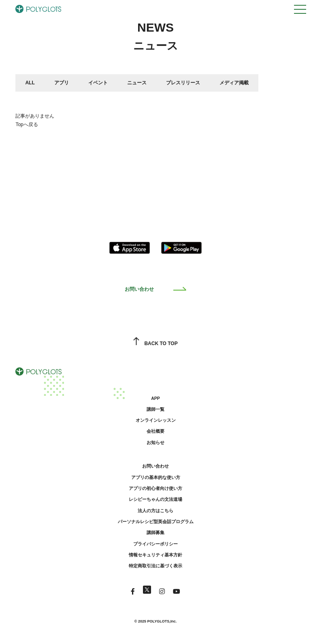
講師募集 (155, 532)
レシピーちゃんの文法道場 (155, 499)
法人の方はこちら (155, 511)
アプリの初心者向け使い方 (155, 488)
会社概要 (155, 431)
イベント (98, 83)
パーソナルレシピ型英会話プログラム (156, 522)
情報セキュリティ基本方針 (155, 555)
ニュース (137, 83)
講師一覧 (155, 409)
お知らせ (155, 442)
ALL (30, 83)
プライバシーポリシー (155, 544)
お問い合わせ (156, 289)
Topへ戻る (27, 125)
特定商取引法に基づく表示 (155, 566)
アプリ (62, 83)
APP (155, 398)
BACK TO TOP (155, 343)
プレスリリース (183, 83)
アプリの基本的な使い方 (156, 477)
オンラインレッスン (156, 420)
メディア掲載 (234, 83)
